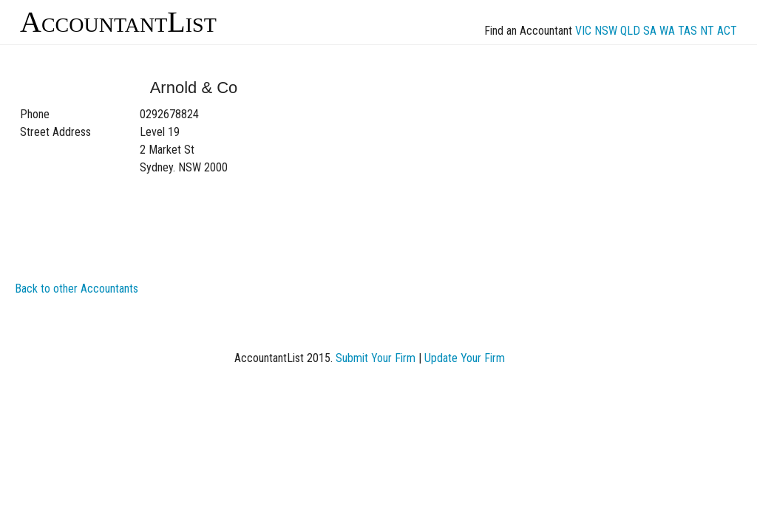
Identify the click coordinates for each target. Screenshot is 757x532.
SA (650, 31)
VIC (583, 31)
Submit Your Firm (376, 358)
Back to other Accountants (77, 289)
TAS (688, 31)
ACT (727, 31)
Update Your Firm (465, 358)
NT (707, 31)
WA (667, 31)
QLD (630, 31)
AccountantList (118, 22)
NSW (606, 31)
